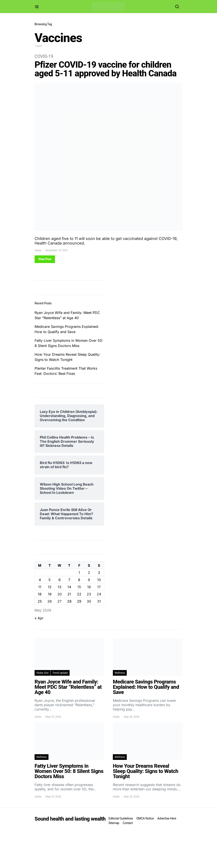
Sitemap (114, 823)
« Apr (39, 618)
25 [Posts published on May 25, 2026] (40, 601)
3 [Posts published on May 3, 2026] (99, 573)
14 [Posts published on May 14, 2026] (69, 587)
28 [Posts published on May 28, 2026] (69, 601)
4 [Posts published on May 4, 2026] (40, 580)
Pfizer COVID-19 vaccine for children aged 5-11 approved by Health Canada (106, 69)
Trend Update (60, 673)
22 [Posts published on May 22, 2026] (79, 594)
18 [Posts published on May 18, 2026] (40, 594)
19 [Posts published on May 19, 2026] (50, 594)
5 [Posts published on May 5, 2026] (50, 580)
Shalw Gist (42, 673)
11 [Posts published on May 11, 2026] (40, 587)
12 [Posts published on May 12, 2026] (50, 587)
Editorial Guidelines (121, 818)
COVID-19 (44, 56)
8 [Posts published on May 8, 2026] (79, 580)
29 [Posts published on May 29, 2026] (79, 601)
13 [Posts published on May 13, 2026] (59, 587)
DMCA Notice (145, 818)
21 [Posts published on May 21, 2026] (69, 594)
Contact (128, 823)
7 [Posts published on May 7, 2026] (69, 580)
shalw (38, 250)
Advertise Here (167, 818)
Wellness (120, 673)
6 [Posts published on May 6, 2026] (60, 580)
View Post (45, 259)
